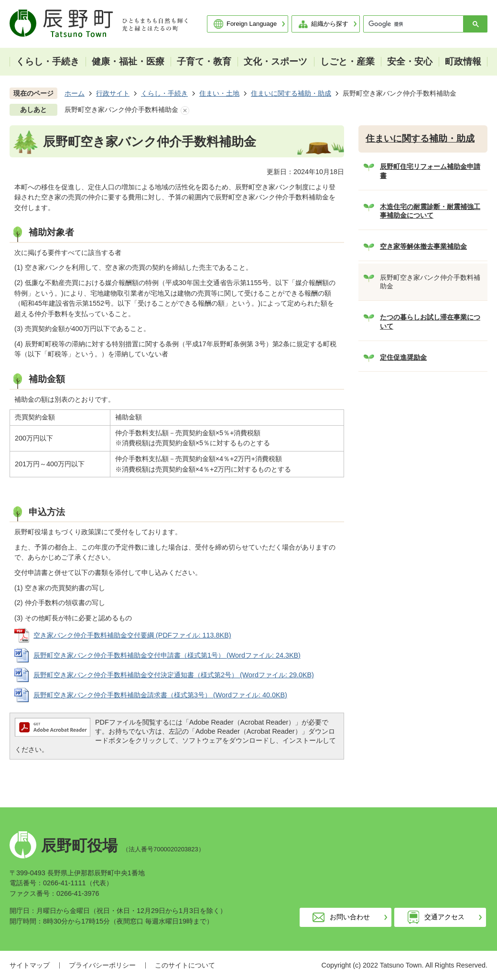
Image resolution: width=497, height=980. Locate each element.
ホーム (75, 93)
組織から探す (330, 24)
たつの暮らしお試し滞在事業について (430, 322)
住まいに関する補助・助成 (291, 93)
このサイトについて (185, 965)
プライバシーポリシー (102, 965)
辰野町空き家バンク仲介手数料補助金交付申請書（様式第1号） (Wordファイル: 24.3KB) (167, 655)
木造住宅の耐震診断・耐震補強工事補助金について (430, 211)
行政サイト (113, 93)
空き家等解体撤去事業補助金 (423, 246)
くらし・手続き (164, 93)
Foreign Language (252, 24)
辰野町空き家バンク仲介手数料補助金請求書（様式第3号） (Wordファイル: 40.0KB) (160, 695)
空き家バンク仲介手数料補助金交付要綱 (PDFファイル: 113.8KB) (132, 635)
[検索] (416, 24)
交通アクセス (444, 917)
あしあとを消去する (185, 110)
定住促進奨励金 (403, 357)
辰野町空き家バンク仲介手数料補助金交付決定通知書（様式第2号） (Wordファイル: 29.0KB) (174, 675)
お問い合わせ (350, 917)
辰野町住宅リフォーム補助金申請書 (430, 171)
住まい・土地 (219, 93)
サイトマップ (30, 965)
